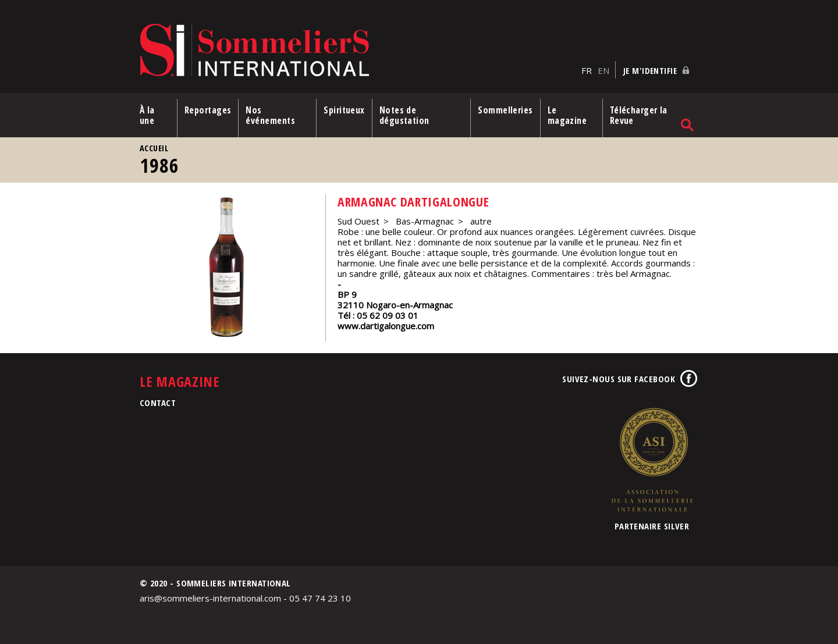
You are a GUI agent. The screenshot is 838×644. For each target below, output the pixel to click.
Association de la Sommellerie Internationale (652, 460)
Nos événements (270, 115)
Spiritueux (344, 110)
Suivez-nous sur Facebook (619, 379)
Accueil (154, 148)
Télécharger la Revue (639, 115)
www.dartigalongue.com (386, 326)
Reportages (208, 110)
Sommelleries (505, 110)
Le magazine (567, 115)
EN (603, 70)
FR (587, 70)
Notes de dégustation (404, 115)
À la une (147, 115)
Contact (158, 403)
